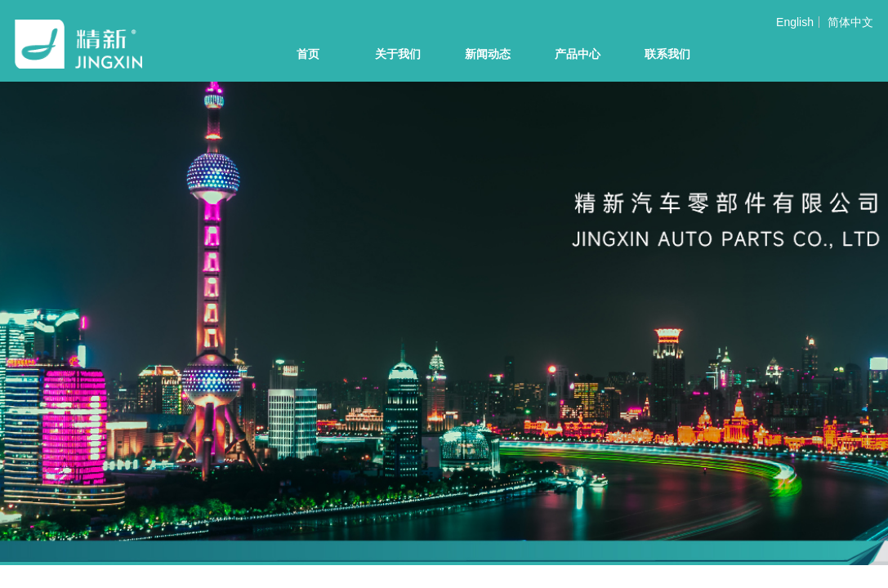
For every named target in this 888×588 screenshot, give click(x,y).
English (795, 22)
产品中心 (578, 54)
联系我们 (667, 54)
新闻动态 (488, 54)
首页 (308, 54)
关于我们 (398, 54)
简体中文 (850, 22)
